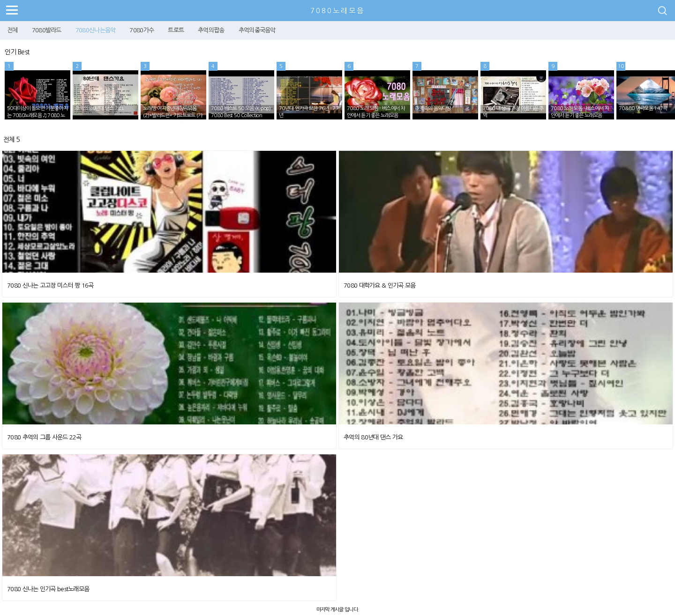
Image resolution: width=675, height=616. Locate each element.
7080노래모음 (337, 11)
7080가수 (142, 30)
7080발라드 (47, 30)
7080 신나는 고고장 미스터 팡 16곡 (50, 286)
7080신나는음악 (96, 30)
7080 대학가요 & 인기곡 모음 (379, 286)
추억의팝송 (211, 30)
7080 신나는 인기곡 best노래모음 (48, 589)
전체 (12, 30)
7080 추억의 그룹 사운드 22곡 (44, 437)
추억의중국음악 (257, 30)
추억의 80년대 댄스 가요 (373, 437)
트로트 (176, 30)
